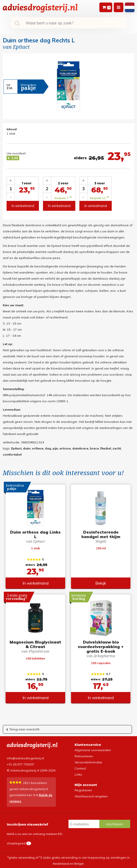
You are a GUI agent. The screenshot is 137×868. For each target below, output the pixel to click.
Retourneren (84, 756)
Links (78, 774)
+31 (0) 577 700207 (20, 764)
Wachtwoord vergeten (91, 796)
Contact (80, 768)
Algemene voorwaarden (93, 750)
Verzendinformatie (88, 762)
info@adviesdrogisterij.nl (25, 758)
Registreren (83, 790)
